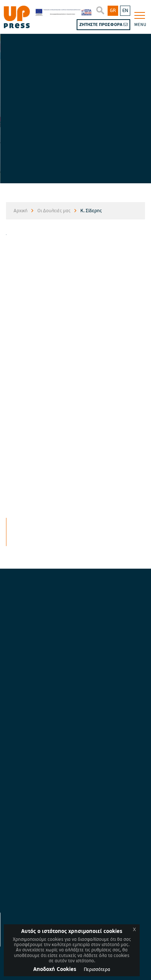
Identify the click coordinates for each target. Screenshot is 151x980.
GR (113, 11)
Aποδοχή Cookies (55, 969)
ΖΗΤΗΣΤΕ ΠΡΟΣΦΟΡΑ (103, 25)
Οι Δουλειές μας (54, 211)
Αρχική (21, 211)
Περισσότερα (97, 970)
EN (125, 11)
